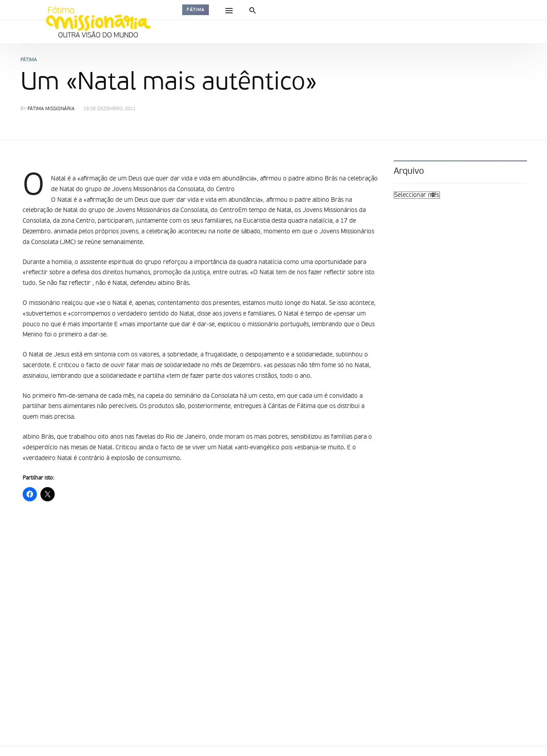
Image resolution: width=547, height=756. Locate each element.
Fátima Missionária (51, 109)
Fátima (196, 10)
